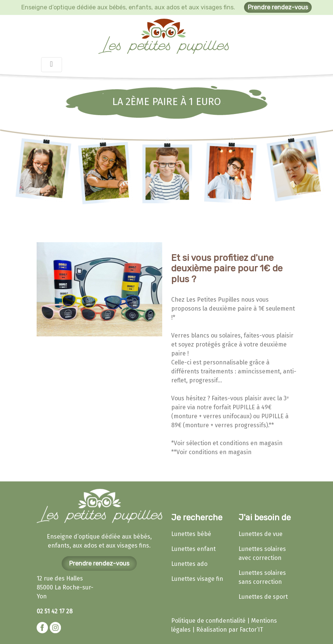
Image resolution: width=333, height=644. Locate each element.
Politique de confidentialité (208, 621)
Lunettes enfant (193, 549)
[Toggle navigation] (52, 65)
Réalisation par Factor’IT (230, 630)
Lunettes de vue (260, 534)
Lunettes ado (189, 564)
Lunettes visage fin (197, 579)
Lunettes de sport (263, 597)
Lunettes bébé (191, 534)
